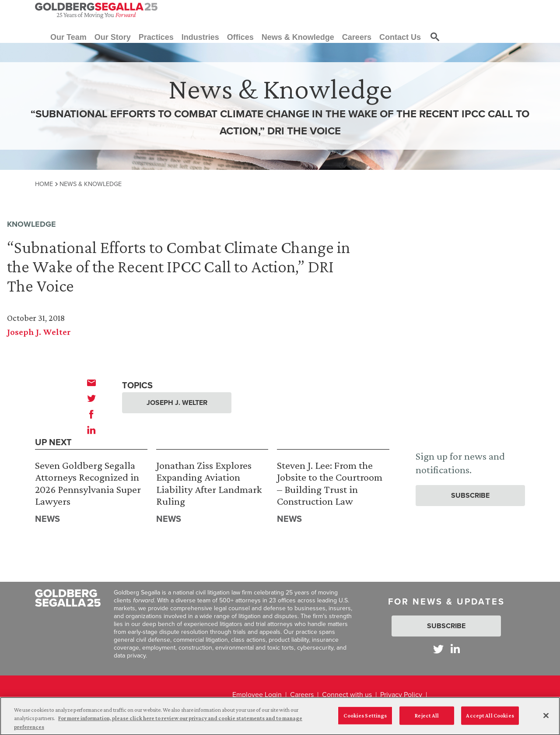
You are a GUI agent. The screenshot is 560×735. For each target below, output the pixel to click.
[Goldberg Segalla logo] (96, 11)
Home (44, 184)
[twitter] (91, 398)
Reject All (427, 719)
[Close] (546, 720)
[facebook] (91, 414)
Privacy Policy (401, 695)
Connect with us (347, 695)
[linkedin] (91, 430)
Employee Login (257, 695)
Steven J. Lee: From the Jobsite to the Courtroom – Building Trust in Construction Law (330, 483)
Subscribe (470, 495)
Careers (302, 695)
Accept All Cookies (490, 719)
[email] (91, 383)
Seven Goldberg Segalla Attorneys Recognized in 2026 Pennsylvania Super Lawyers (88, 483)
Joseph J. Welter (39, 332)
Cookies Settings (365, 719)
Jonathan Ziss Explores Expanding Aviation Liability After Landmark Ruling (209, 483)
